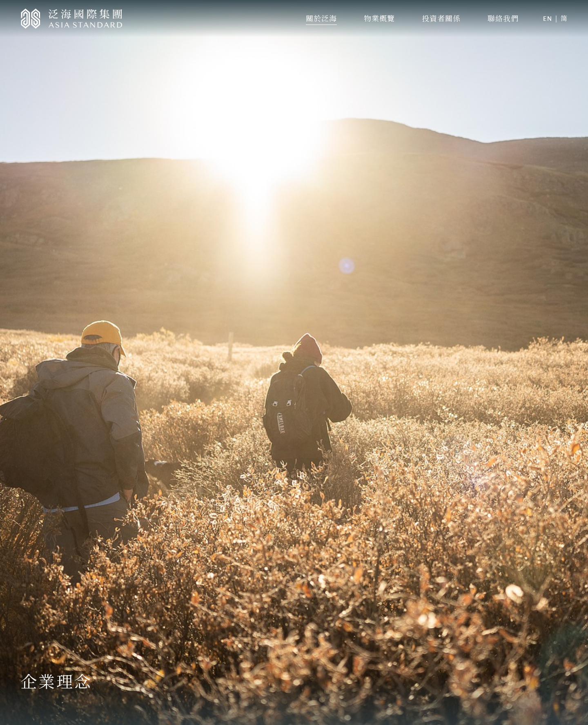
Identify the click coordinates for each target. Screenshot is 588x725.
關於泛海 (321, 18)
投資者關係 (441, 18)
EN (548, 19)
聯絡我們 (503, 18)
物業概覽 (379, 18)
